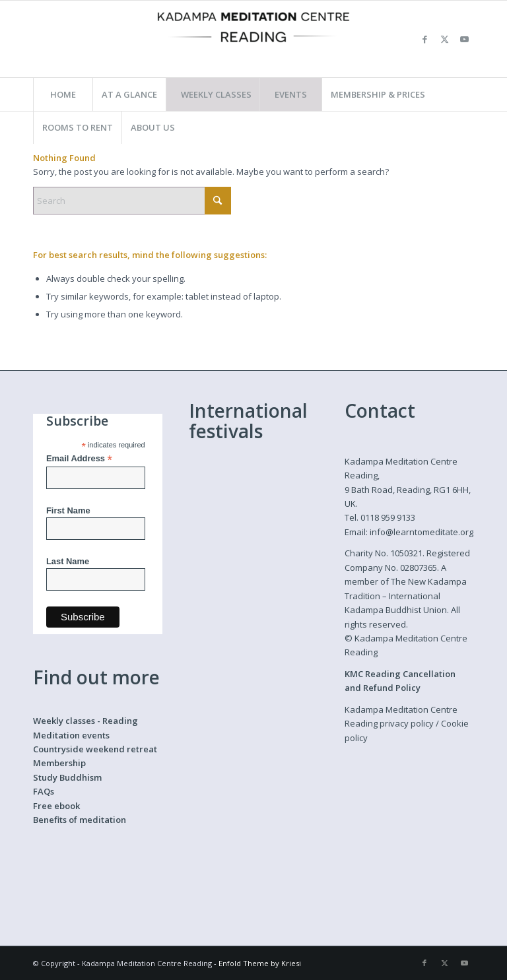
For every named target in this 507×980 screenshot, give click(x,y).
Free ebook (56, 806)
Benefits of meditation (80, 820)
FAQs (44, 791)
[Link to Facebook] (424, 39)
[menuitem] (63, 94)
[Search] (132, 201)
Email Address (79, 459)
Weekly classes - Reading (85, 721)
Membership (59, 763)
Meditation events (71, 735)
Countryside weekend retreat (95, 749)
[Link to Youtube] (464, 39)
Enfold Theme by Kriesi (260, 963)
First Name (68, 510)
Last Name (68, 561)
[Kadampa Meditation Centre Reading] (253, 39)
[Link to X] (444, 39)
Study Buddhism (67, 777)
